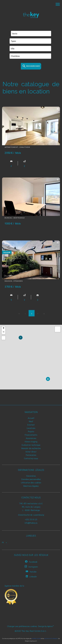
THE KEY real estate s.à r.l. (31, 503)
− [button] (4, 332)
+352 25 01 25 (31, 519)
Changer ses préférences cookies (22, 626)
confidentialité (36, 638)
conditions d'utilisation (51, 638)
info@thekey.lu (31, 523)
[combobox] (31, 34)
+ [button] (4, 328)
